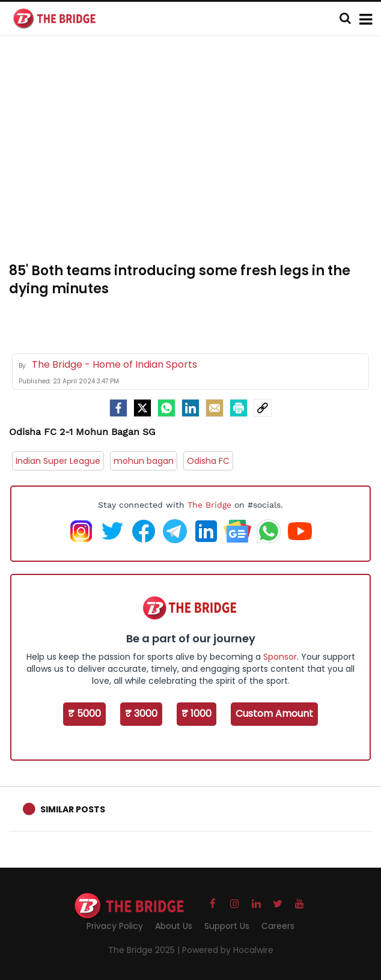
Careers (278, 926)
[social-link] (263, 408)
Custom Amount (274, 714)
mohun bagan (144, 461)
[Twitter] (142, 408)
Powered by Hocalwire (228, 950)
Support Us (227, 926)
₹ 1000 (197, 714)
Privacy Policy (115, 926)
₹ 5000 (84, 714)
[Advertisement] (195, 156)
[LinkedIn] (190, 408)
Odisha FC (208, 461)
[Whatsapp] (166, 408)
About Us (174, 926)
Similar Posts (73, 809)
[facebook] (118, 408)
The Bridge (209, 505)
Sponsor (280, 657)
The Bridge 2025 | (145, 950)
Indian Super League (58, 461)
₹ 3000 (141, 714)
